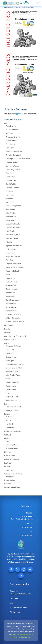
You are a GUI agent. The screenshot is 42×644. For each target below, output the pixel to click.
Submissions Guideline (18, 607)
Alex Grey (10, 133)
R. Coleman (10, 253)
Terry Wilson (11, 296)
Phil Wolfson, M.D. (13, 397)
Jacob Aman (10, 7)
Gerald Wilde (11, 184)
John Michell (11, 209)
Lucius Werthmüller (13, 224)
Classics (7, 333)
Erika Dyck (10, 361)
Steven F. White (12, 289)
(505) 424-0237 (27, 527)
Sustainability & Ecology (13, 474)
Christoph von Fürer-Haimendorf (18, 159)
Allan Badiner (11, 141)
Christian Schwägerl (13, 155)
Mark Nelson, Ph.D (13, 235)
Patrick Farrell (11, 390)
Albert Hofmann (12, 130)
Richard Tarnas (12, 401)
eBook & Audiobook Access (20, 594)
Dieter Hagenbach (13, 170)
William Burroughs (13, 318)
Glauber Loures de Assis (15, 364)
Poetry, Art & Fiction (12, 459)
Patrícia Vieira (11, 386)
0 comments (29, 7)
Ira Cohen (10, 199)
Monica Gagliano (12, 382)
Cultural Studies (10, 340)
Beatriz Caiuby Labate (14, 152)
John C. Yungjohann (13, 206)
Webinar (7, 484)
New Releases (10, 456)
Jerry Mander (11, 202)
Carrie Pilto (10, 353)
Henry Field (10, 195)
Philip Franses (11, 249)
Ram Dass (10, 260)
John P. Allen (11, 213)
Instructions (14, 598)
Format (7, 414)
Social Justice (9, 470)
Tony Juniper (11, 304)
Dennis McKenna (12, 166)
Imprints (7, 439)
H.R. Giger (10, 191)
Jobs (11, 603)
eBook (8, 420)
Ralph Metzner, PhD (13, 257)
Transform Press (12, 449)
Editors (7, 344)
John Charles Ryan (13, 375)
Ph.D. (8, 393)
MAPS (8, 379)
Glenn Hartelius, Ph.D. (14, 368)
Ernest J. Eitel (11, 180)
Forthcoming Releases (13, 431)
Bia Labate (10, 350)
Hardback (10, 424)
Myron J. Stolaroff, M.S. (14, 246)
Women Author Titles (12, 487)
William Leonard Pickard (15, 322)
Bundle (7, 329)
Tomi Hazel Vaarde (13, 300)
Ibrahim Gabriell (12, 372)
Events (7, 404)
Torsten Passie (11, 307)
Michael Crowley (12, 238)
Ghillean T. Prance (13, 188)
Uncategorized (10, 480)
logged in (18, 114)
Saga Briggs (10, 278)
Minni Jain (10, 242)
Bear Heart (10, 148)
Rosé (8, 275)
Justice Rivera (11, 217)
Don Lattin (10, 173)
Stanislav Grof (11, 286)
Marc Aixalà (10, 231)
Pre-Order (8, 463)
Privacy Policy (15, 612)
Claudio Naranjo (12, 162)
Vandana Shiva (12, 311)
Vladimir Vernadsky (13, 315)
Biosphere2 (10, 477)
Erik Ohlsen (10, 177)
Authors (7, 123)
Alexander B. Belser (13, 346)
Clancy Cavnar (11, 357)
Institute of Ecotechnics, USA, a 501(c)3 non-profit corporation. (22, 636)
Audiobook (10, 417)
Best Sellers (9, 325)
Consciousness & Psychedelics (16, 336)
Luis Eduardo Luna (13, 228)
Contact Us (14, 591)
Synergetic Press (12, 445)
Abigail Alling (11, 126)
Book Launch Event (13, 407)
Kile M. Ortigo (11, 220)
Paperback (10, 428)
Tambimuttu (11, 293)
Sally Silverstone (12, 282)
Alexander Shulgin (13, 137)
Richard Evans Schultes (15, 267)
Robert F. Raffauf (12, 271)
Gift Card (8, 435)
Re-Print (7, 467)
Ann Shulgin (11, 144)
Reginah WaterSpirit (13, 264)
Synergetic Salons (13, 411)
